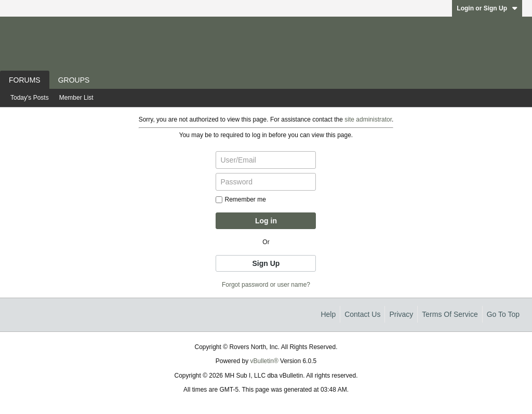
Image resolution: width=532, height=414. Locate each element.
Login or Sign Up (487, 8)
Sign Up (266, 263)
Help (328, 314)
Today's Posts (30, 98)
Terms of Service (450, 314)
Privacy (401, 314)
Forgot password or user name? (266, 285)
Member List (76, 98)
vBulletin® (264, 361)
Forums (25, 80)
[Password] (266, 182)
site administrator (368, 119)
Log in (266, 221)
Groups (74, 80)
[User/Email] (266, 160)
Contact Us (362, 314)
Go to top (503, 314)
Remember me (241, 199)
